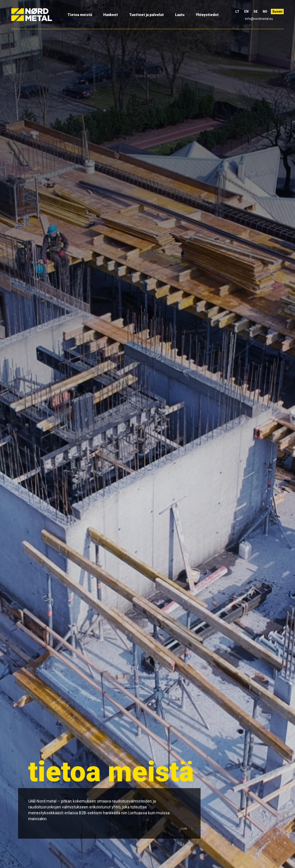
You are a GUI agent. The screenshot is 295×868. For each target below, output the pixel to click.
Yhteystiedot (207, 15)
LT (237, 12)
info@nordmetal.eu (259, 19)
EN (246, 12)
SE (256, 12)
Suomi (277, 12)
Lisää (186, 829)
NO (265, 12)
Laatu (180, 15)
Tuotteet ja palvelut (146, 15)
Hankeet (111, 15)
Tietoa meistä (80, 15)
